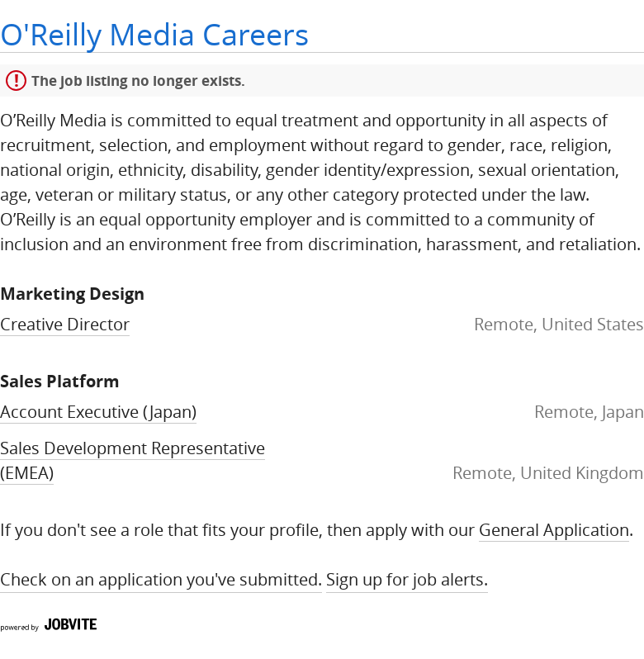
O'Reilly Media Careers (154, 34)
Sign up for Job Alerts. (407, 579)
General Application (554, 530)
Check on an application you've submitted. (161, 579)
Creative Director (65, 324)
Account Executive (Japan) (98, 412)
